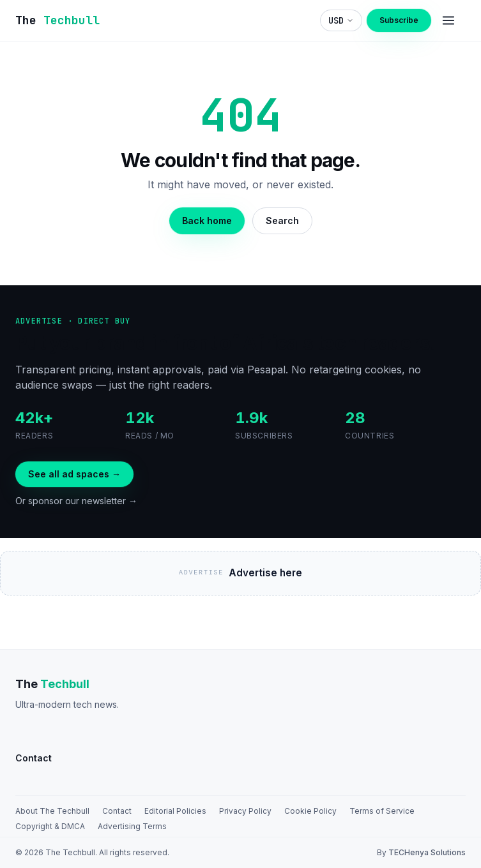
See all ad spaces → (74, 474)
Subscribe (399, 20)
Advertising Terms (132, 826)
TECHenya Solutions (427, 852)
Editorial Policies (175, 811)
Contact (117, 811)
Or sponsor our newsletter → (76, 501)
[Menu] (448, 20)
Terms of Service (382, 811)
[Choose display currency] (341, 20)
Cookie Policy (310, 811)
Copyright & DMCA (50, 826)
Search (282, 221)
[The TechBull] (57, 20)
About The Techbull (52, 811)
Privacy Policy (245, 811)
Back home (207, 221)
